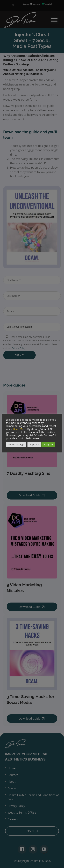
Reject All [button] (34, 445)
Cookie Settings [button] (16, 445)
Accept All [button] (48, 445)
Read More (20, 429)
